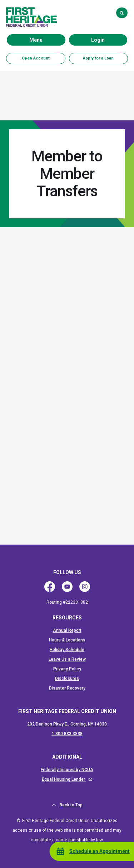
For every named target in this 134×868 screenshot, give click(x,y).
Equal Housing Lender (64, 779)
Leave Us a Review (67, 659)
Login (109, 40)
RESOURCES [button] (67, 618)
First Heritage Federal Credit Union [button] (67, 711)
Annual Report (67, 630)
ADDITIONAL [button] (67, 757)
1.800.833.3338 (67, 734)
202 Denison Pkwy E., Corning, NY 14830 (67, 724)
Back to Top (67, 805)
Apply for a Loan (98, 58)
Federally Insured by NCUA (67, 770)
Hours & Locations (67, 640)
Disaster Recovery (67, 688)
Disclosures (67, 679)
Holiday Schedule (67, 650)
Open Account (36, 58)
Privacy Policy (67, 669)
